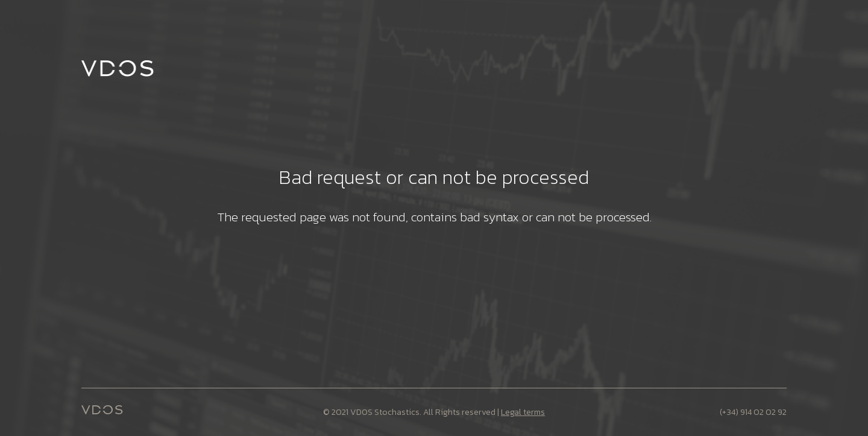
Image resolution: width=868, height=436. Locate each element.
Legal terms (523, 412)
